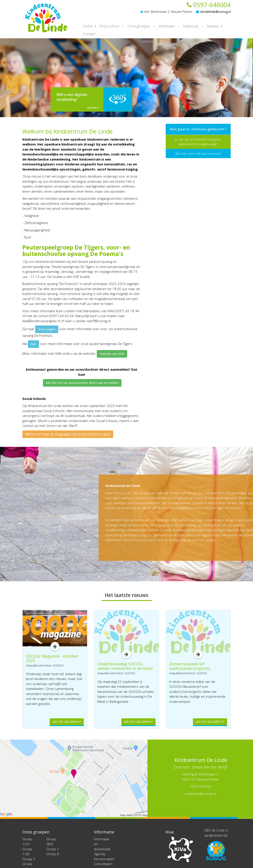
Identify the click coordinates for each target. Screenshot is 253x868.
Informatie (167, 26)
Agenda (100, 854)
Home (88, 26)
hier (33, 344)
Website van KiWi (112, 354)
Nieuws (213, 26)
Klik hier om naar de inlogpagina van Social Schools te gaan (68, 434)
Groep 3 (29, 859)
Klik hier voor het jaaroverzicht (198, 153)
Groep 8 (53, 854)
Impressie (191, 26)
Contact (89, 34)
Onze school (109, 26)
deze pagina (47, 329)
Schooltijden (103, 864)
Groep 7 (53, 849)
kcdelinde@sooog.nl (200, 794)
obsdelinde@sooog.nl (213, 12)
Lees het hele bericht (67, 722)
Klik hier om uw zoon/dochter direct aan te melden (82, 383)
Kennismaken (104, 859)
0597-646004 (209, 5)
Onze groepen (139, 26)
